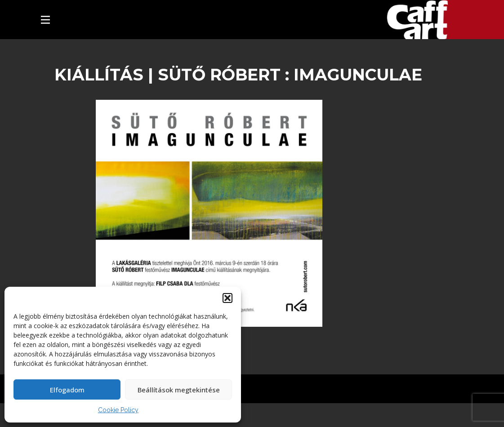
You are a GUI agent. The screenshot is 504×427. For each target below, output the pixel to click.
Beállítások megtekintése (179, 390)
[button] (227, 298)
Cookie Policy (118, 410)
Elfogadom (67, 390)
